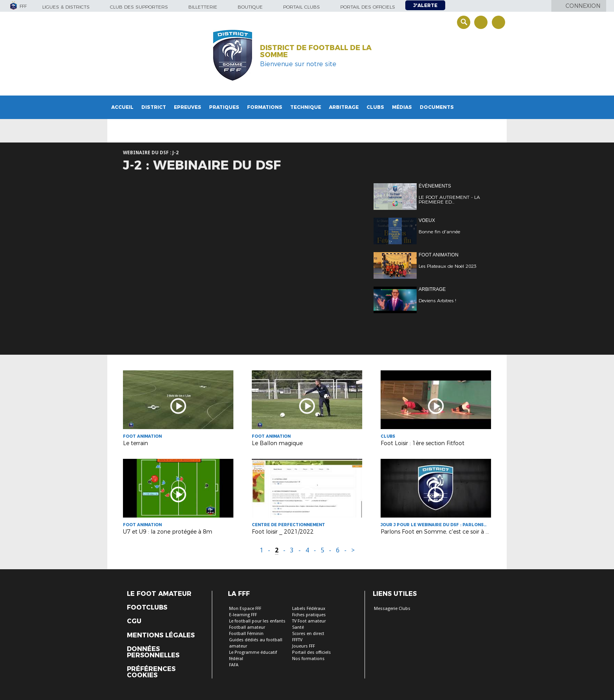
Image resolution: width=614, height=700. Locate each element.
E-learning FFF (243, 615)
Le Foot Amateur (159, 594)
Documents (437, 107)
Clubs (375, 107)
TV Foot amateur (309, 621)
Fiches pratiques (309, 615)
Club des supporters (139, 7)
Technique (306, 107)
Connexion (583, 6)
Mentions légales (161, 635)
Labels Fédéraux (309, 609)
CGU (134, 621)
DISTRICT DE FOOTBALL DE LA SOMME (316, 51)
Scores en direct (308, 634)
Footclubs (147, 608)
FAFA (234, 665)
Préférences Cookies (151, 672)
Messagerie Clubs (392, 609)
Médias (402, 107)
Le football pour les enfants (257, 621)
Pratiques (224, 107)
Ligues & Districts (66, 7)
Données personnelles (153, 652)
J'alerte (425, 5)
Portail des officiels (368, 7)
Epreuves (188, 107)
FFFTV (297, 640)
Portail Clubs (302, 7)
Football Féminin (246, 634)
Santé (298, 627)
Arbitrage (344, 107)
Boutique (250, 7)
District (154, 107)
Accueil (122, 107)
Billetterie (203, 7)
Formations (265, 107)
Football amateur (247, 627)
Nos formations (308, 659)
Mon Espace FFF (245, 609)
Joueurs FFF (303, 646)
